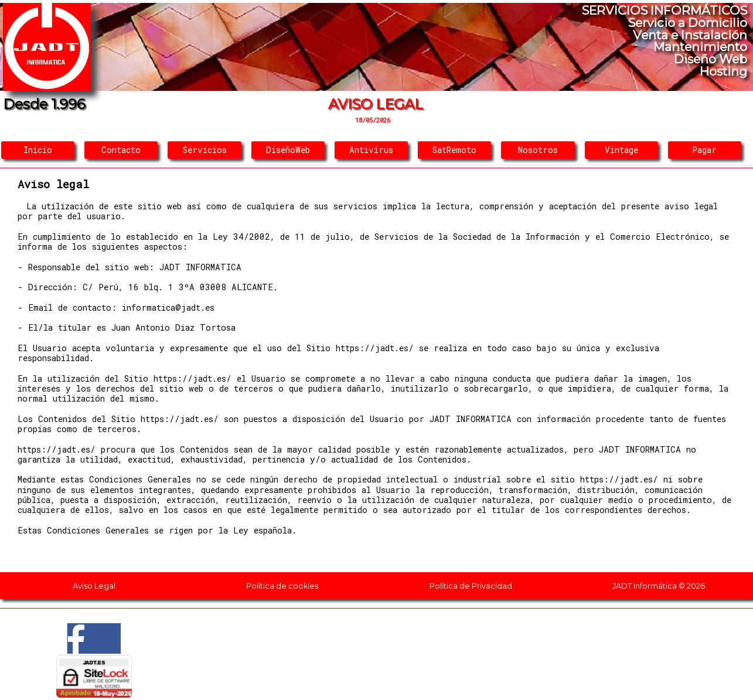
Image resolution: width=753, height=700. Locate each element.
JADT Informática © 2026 (659, 586)
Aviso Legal (94, 586)
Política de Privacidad (471, 586)
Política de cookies (282, 586)
